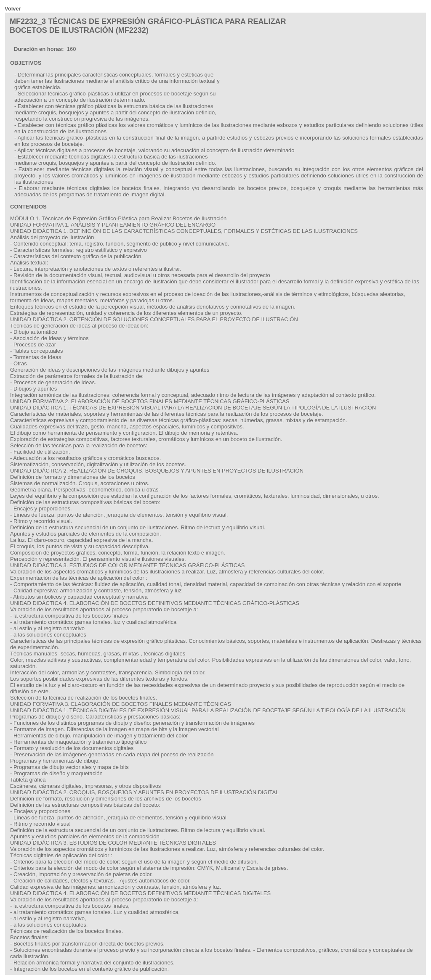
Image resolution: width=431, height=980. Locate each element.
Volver (13, 9)
